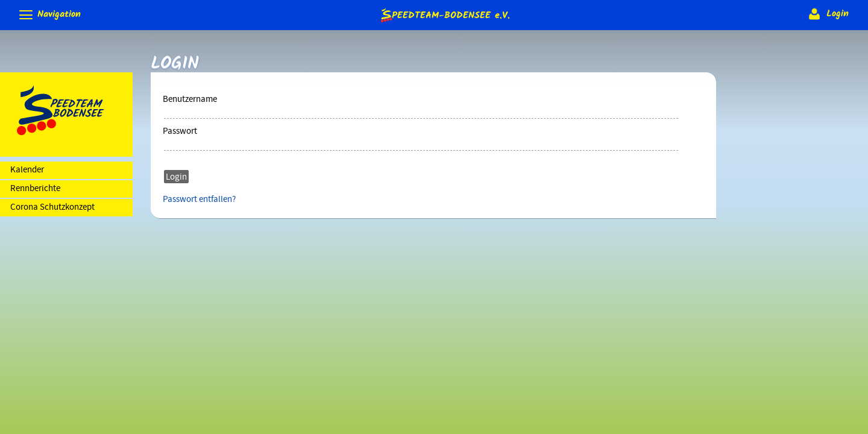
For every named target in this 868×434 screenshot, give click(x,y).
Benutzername (190, 99)
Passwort (180, 131)
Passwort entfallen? (199, 200)
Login (827, 14)
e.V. (444, 15)
